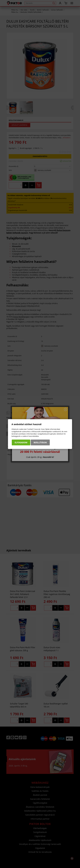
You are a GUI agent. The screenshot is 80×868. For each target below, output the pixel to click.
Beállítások (40, 442)
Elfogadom (21, 442)
